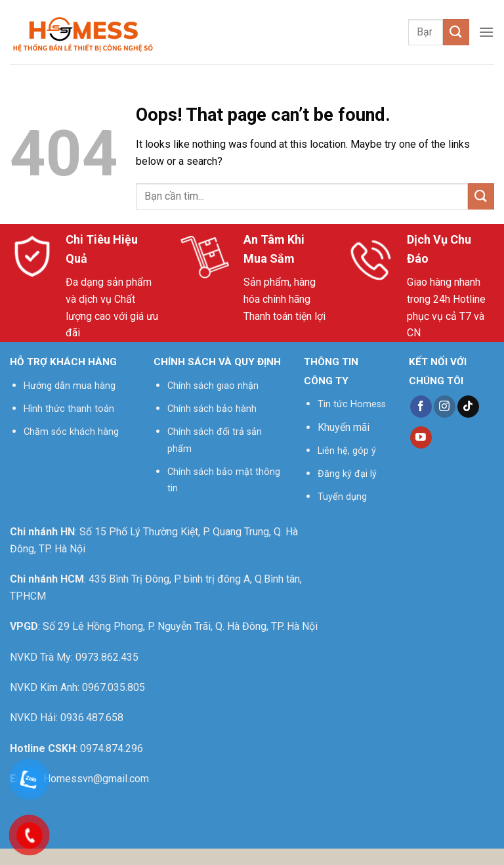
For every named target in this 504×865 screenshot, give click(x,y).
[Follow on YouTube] (421, 437)
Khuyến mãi (344, 427)
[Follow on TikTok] (468, 407)
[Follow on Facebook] (421, 407)
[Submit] (456, 32)
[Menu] (486, 32)
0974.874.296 (112, 748)
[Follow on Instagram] (445, 407)
